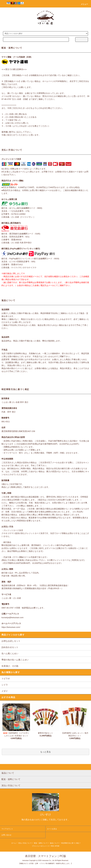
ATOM (57, 846)
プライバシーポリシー (39, 846)
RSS (52, 846)
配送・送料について (41, 843)
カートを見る (52, 829)
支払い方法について (25, 843)
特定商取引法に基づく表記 (70, 843)
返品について (54, 843)
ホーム (14, 843)
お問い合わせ (6, 835)
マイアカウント (7, 829)
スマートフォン (47, 856)
